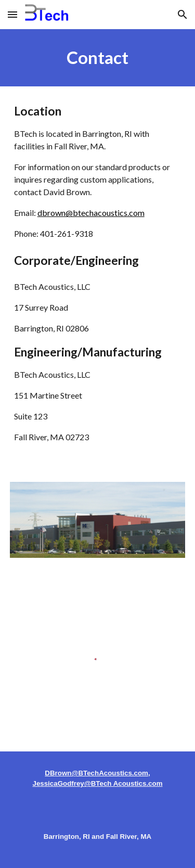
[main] (98, 58)
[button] (12, 14)
